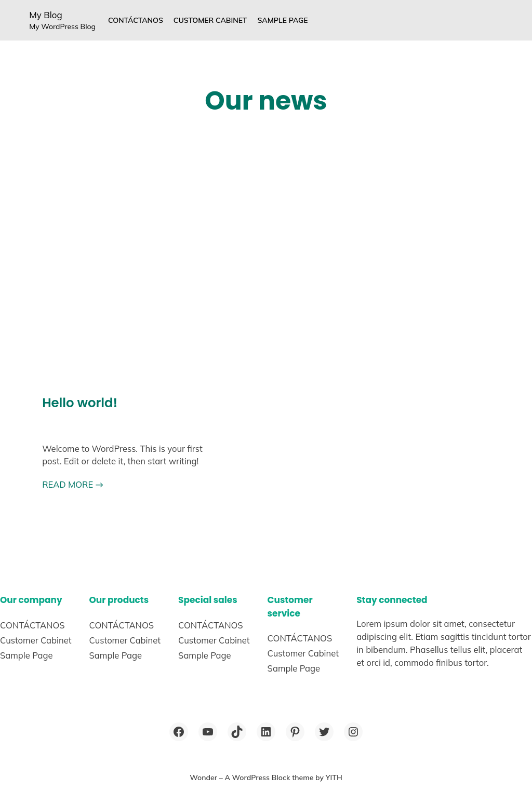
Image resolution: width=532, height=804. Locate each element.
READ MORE (73, 484)
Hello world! (80, 403)
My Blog (45, 15)
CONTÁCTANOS (136, 20)
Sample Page (282, 20)
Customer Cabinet (210, 20)
